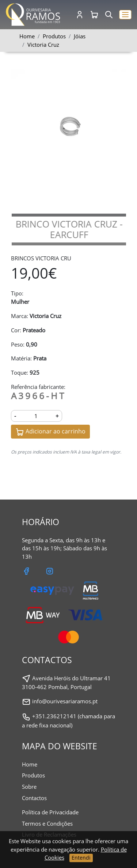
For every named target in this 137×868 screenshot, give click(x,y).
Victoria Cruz (43, 45)
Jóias (80, 36)
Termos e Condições (47, 823)
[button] (125, 15)
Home (27, 36)
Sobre (29, 787)
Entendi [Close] (81, 858)
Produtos (33, 775)
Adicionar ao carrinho (50, 432)
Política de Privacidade (50, 812)
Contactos (34, 798)
